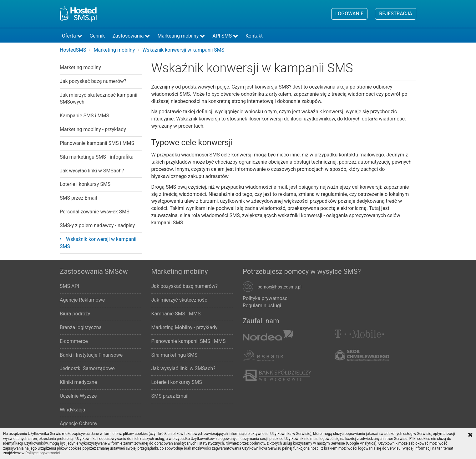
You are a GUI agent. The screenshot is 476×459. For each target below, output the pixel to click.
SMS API (69, 286)
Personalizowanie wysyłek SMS (95, 212)
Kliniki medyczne (78, 382)
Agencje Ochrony (78, 423)
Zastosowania (131, 36)
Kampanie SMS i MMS (84, 116)
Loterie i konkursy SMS (85, 184)
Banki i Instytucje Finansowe (91, 355)
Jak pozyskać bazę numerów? (93, 81)
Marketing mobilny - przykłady (93, 129)
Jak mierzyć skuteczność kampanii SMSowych (99, 99)
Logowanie (349, 14)
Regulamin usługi (262, 306)
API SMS (225, 36)
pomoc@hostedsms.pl (279, 287)
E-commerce (74, 341)
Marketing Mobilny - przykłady (185, 327)
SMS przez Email (78, 198)
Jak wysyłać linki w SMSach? (92, 171)
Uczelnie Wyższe (78, 396)
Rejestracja (396, 14)
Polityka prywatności (266, 298)
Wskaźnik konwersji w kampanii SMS (98, 243)
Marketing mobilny (181, 36)
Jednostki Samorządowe (87, 368)
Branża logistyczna (81, 327)
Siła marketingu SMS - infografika (97, 157)
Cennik (97, 36)
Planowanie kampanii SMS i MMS (97, 143)
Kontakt (254, 36)
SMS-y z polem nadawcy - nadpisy (97, 225)
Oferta (72, 36)
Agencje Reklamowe (82, 300)
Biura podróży (75, 314)
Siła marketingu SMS (175, 355)
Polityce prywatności (43, 453)
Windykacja (72, 410)
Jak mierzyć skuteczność (179, 300)
